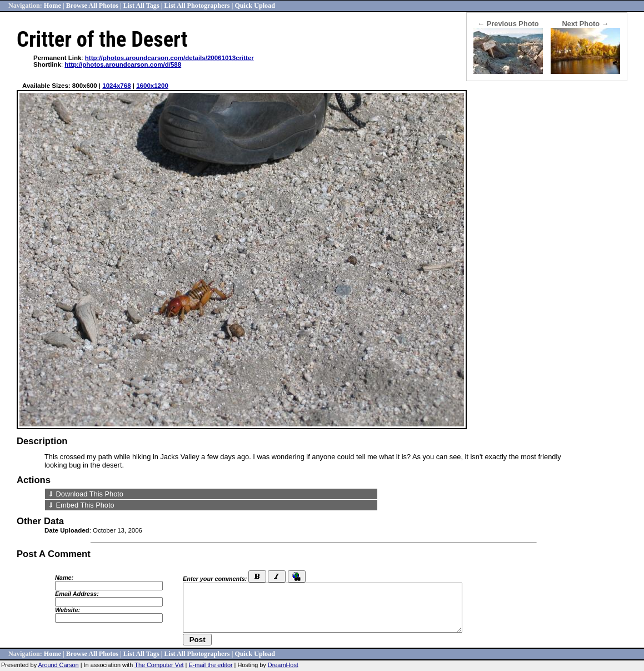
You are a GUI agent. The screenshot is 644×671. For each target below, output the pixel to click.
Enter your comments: (215, 579)
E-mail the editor (210, 665)
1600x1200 (152, 86)
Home (53, 6)
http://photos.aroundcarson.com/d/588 (123, 64)
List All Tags (141, 6)
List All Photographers (197, 6)
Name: (64, 578)
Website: (68, 610)
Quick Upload (255, 6)
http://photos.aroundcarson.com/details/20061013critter (169, 58)
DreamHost (283, 665)
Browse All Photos (92, 6)
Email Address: (77, 594)
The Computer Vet (159, 665)
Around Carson (59, 665)
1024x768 (116, 86)
